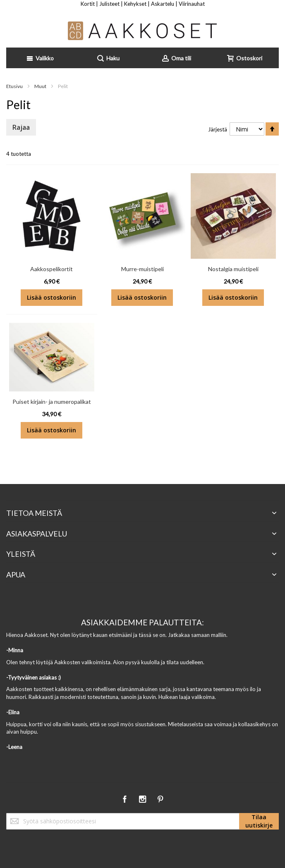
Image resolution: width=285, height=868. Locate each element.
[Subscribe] (259, 821)
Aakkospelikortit (51, 269)
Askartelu (163, 4)
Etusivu (15, 86)
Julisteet (109, 4)
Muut (41, 86)
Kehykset (135, 4)
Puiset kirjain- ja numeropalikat (52, 402)
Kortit (88, 4)
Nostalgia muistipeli (233, 269)
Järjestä (218, 129)
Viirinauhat (192, 4)
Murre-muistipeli (142, 269)
